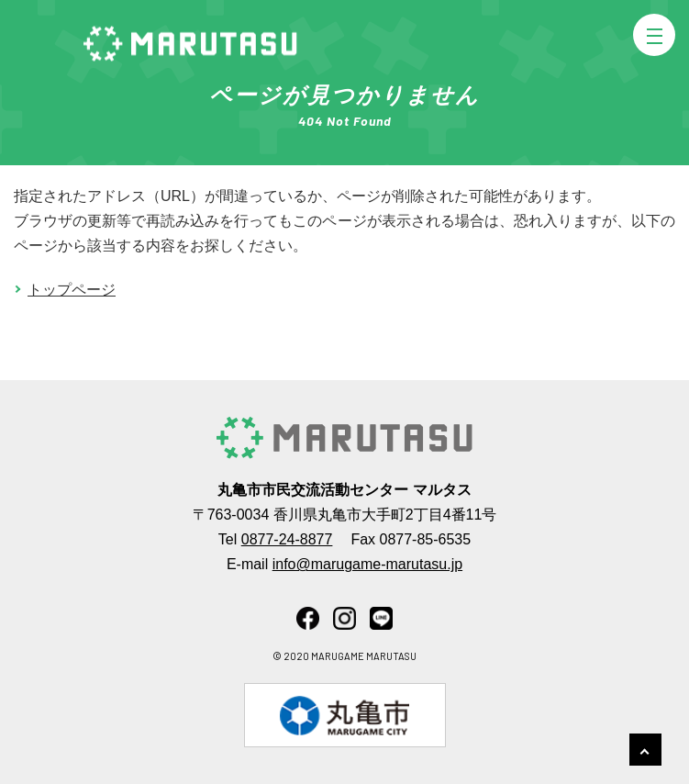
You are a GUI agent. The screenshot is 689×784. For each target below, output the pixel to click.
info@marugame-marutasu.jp (367, 564)
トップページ (72, 290)
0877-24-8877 (287, 539)
